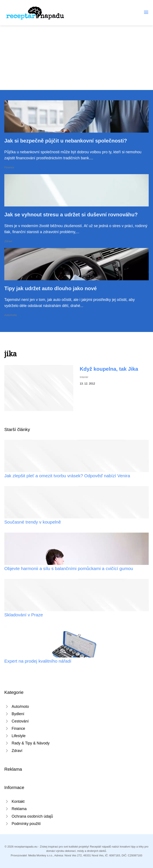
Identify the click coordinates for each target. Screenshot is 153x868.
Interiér (84, 377)
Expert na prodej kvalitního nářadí (38, 661)
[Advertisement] (76, 58)
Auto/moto (11, 315)
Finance (9, 167)
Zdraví (8, 241)
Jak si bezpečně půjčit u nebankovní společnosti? (66, 141)
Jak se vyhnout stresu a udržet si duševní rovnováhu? (71, 215)
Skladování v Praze (24, 615)
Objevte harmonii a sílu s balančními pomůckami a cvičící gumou (69, 568)
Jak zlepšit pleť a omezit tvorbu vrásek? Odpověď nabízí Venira (67, 476)
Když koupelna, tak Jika (109, 369)
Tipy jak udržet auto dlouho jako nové (51, 288)
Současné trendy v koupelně (33, 522)
